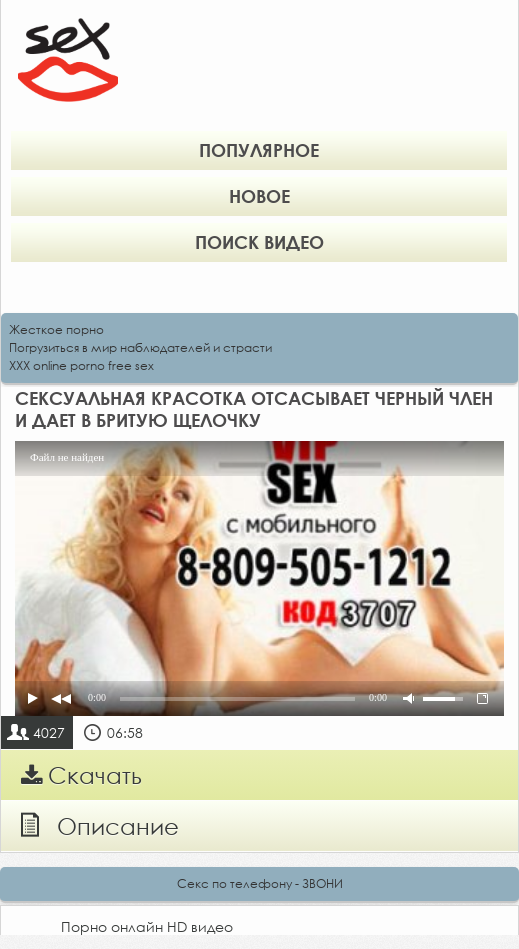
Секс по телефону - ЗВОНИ (260, 883)
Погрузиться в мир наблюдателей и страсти (140, 347)
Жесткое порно (56, 329)
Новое (259, 196)
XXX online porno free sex (81, 365)
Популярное (259, 150)
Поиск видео (259, 242)
